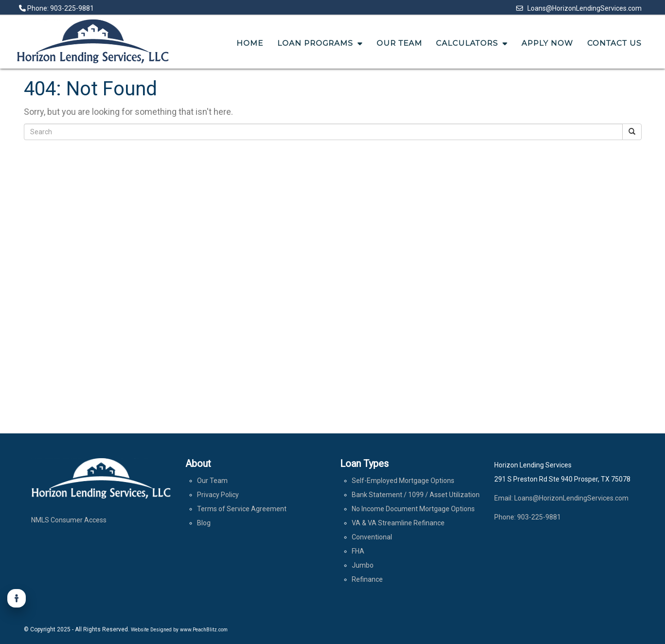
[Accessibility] (17, 598)
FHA (358, 551)
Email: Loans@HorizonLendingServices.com (561, 498)
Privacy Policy (218, 495)
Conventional (372, 537)
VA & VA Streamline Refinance (398, 523)
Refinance (367, 579)
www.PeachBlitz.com (204, 630)
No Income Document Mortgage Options (413, 509)
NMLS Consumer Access (69, 520)
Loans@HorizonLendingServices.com (579, 8)
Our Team (212, 481)
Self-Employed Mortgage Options (403, 481)
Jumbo (363, 565)
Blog (204, 523)
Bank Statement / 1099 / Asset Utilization (416, 495)
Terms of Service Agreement (242, 509)
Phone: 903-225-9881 (56, 8)
